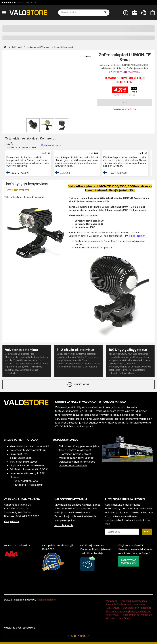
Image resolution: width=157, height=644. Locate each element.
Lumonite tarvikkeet (64, 47)
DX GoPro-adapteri (135, 236)
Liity (147, 532)
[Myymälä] (128, 461)
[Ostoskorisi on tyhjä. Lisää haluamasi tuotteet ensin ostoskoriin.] (153, 13)
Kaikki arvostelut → (51, 145)
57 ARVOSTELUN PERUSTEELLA (124, 72)
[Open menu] (4, 13)
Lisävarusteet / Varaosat (38, 47)
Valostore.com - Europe (119, 618)
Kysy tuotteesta (18, 190)
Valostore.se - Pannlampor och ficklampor (128, 608)
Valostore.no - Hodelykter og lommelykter (128, 611)
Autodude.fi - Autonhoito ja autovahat (126, 604)
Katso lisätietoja (64, 525)
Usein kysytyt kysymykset (75, 450)
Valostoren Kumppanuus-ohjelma (79, 446)
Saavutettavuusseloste (73, 465)
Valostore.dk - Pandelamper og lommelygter (130, 615)
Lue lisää (46, 153)
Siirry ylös (78, 384)
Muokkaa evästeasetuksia (20, 628)
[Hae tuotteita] (82, 13)
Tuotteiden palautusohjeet (75, 454)
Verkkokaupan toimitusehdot (77, 458)
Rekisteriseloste (47, 600)
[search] (105, 13)
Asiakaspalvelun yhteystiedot (77, 462)
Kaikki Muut (17, 47)
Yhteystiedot (11, 521)
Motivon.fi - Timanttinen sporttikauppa (126, 601)
